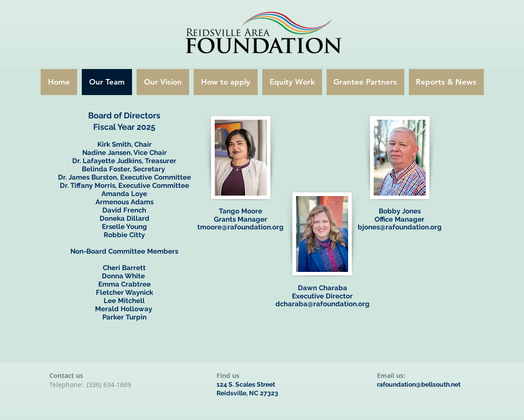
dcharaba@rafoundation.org (323, 304)
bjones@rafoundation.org (400, 227)
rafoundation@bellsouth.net (419, 384)
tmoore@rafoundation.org (241, 227)
